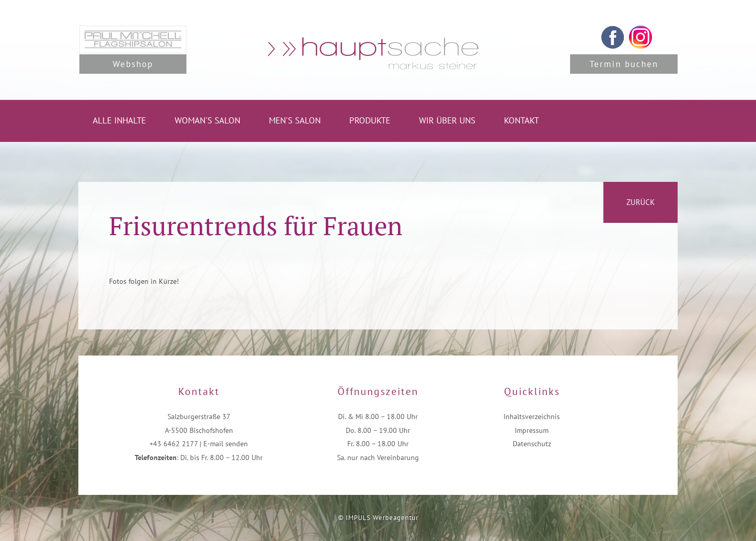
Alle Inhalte (119, 120)
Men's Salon (295, 120)
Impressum (532, 430)
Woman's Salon (207, 120)
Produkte (370, 120)
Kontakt (521, 120)
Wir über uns (447, 120)
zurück (640, 202)
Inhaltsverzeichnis (532, 417)
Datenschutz (532, 444)
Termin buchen (624, 64)
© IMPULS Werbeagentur (378, 518)
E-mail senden (226, 444)
